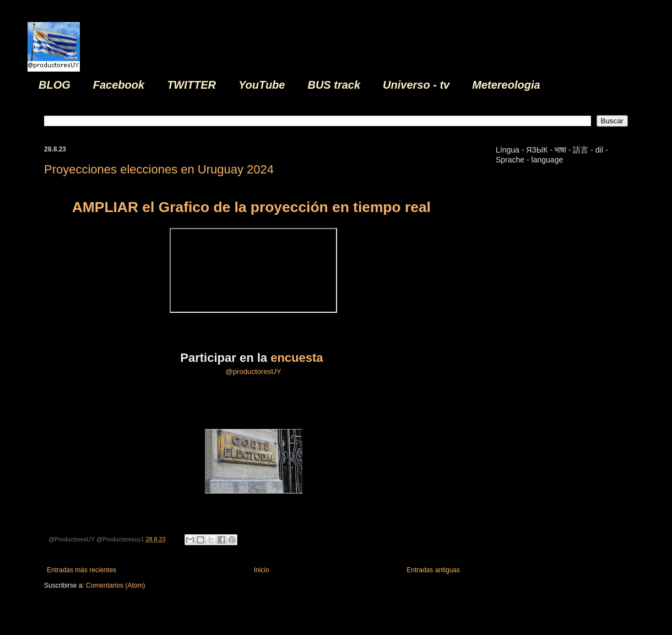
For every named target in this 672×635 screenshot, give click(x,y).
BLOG (55, 85)
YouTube (262, 85)
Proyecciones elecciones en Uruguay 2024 (159, 169)
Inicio (262, 570)
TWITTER (191, 85)
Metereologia (506, 85)
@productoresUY (253, 371)
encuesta (299, 358)
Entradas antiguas (433, 570)
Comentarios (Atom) (115, 585)
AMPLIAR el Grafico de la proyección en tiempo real (253, 207)
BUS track (334, 85)
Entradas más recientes (82, 570)
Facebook (119, 85)
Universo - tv (416, 85)
